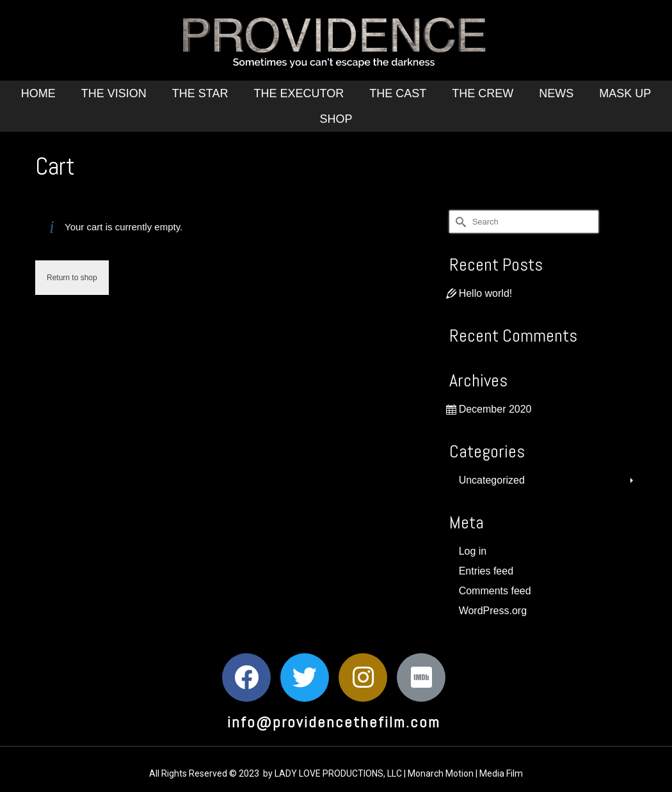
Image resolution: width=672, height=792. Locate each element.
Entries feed (486, 571)
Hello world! (486, 293)
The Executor (299, 93)
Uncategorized (492, 480)
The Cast (398, 93)
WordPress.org (493, 611)
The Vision (114, 93)
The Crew (483, 93)
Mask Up (625, 93)
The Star (200, 93)
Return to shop (72, 278)
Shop (336, 119)
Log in (473, 551)
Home (38, 93)
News (556, 93)
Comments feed (495, 591)
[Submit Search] (459, 222)
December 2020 (495, 409)
